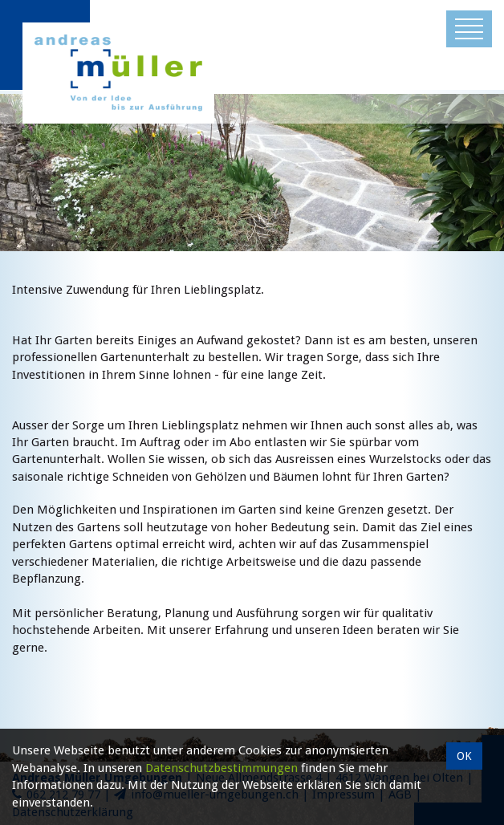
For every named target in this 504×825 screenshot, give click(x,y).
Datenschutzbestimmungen (222, 768)
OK (464, 756)
